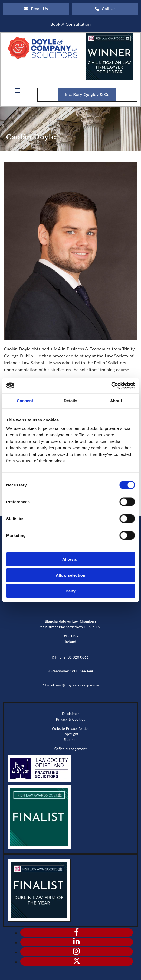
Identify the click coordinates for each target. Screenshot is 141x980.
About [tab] (116, 400)
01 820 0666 (78, 657)
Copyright (70, 734)
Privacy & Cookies (70, 719)
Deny (70, 591)
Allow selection (70, 575)
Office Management (70, 749)
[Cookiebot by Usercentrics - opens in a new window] (111, 386)
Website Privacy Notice (71, 728)
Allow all (70, 559)
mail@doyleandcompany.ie (77, 685)
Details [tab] (71, 400)
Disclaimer (70, 714)
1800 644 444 (82, 671)
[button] (36, 9)
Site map (71, 740)
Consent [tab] (25, 400)
